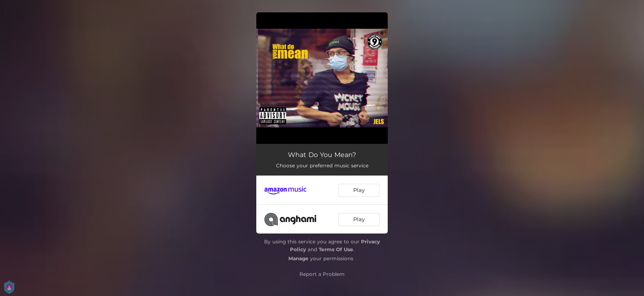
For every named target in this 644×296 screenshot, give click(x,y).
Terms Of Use (336, 249)
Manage (298, 258)
